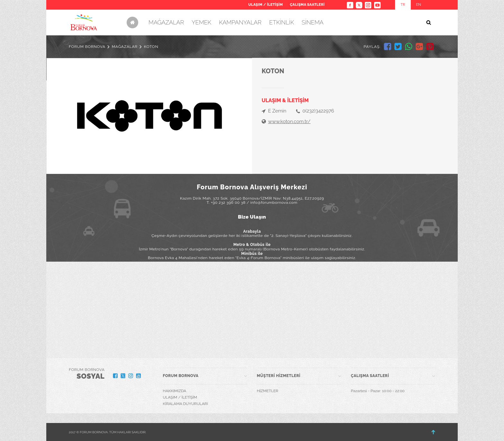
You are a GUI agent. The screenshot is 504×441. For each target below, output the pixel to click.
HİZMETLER (268, 391)
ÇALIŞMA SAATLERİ (307, 5)
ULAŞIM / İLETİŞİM (265, 5)
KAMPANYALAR (240, 22)
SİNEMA (312, 22)
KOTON (151, 47)
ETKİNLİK (281, 22)
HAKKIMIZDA (175, 391)
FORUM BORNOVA (87, 47)
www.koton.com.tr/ (289, 122)
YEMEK (201, 22)
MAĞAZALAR (166, 22)
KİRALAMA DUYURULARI (185, 404)
